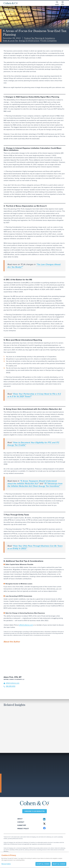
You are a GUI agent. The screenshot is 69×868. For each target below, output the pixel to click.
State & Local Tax (10, 41)
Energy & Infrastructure (29, 41)
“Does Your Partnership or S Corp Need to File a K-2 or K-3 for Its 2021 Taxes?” (34, 395)
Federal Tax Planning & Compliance (39, 38)
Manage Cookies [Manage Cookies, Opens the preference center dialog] (6, 865)
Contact (21, 822)
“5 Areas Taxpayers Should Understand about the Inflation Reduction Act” (32, 482)
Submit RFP (22, 825)
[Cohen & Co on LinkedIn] (53, 819)
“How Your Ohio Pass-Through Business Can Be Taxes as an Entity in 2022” (35, 547)
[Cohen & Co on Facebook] (53, 828)
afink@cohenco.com (26, 625)
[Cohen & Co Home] (11, 3)
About (20, 819)
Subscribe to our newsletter (35, 811)
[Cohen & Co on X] (53, 824)
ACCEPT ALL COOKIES (43, 865)
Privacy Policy (23, 829)
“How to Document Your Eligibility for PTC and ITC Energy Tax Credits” (33, 444)
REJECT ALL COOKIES (59, 865)
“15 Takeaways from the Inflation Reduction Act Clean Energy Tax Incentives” (35, 485)
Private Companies (49, 41)
